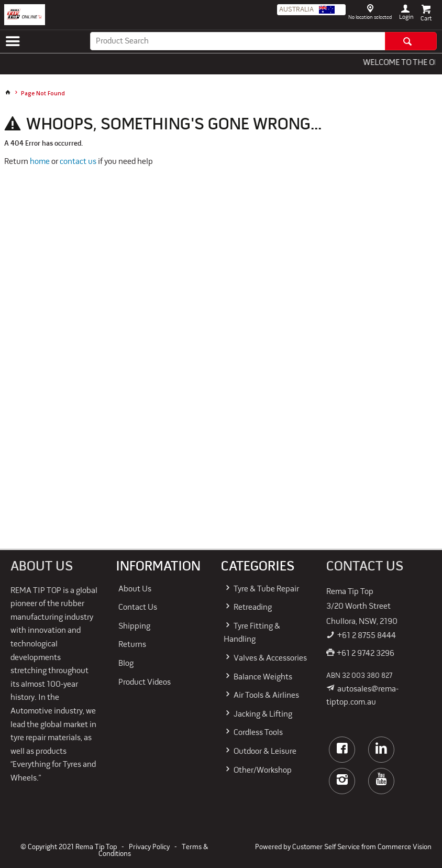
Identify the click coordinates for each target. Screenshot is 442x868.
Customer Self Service (326, 847)
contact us (78, 162)
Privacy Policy (149, 847)
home (40, 162)
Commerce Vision (405, 847)
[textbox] (237, 41)
